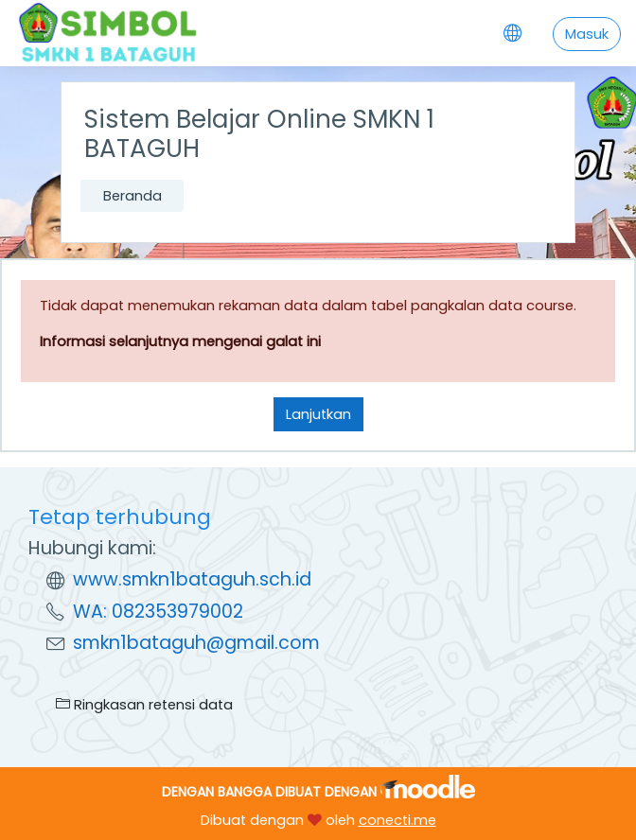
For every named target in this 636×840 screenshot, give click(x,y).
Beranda (132, 196)
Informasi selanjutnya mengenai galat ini (180, 341)
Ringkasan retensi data (144, 705)
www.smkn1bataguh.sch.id (192, 579)
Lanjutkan (318, 414)
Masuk (587, 34)
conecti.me (397, 820)
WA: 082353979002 (158, 612)
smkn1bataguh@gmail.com (196, 643)
